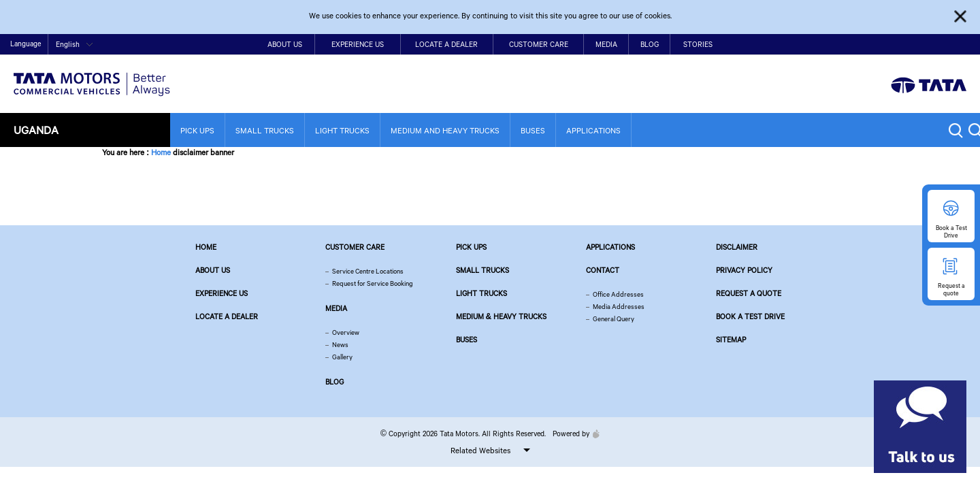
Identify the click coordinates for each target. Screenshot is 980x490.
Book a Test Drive (750, 316)
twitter (897, 45)
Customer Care (539, 44)
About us (213, 270)
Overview (346, 332)
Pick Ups (197, 130)
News (340, 345)
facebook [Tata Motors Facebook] (875, 45)
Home (811, 45)
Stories (698, 44)
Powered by (573, 434)
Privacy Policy (744, 270)
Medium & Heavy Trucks (502, 316)
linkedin (960, 45)
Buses (533, 130)
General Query (614, 319)
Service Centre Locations (368, 271)
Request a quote (749, 293)
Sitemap (731, 340)
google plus (939, 45)
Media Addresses (619, 307)
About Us (285, 44)
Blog (650, 44)
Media (606, 44)
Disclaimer (737, 247)
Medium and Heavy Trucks (445, 130)
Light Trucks (342, 130)
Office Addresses (618, 294)
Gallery (342, 357)
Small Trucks (265, 130)
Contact (840, 45)
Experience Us (358, 44)
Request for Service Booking (373, 283)
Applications (593, 130)
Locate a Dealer (446, 44)
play (918, 45)
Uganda (36, 130)
